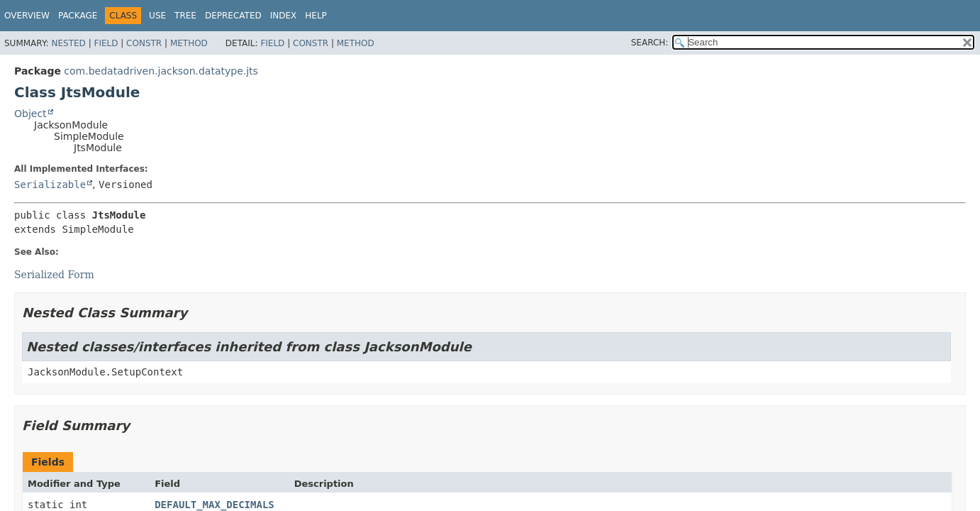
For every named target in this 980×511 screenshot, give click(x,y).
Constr (144, 43)
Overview (27, 16)
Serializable (50, 185)
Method (189, 43)
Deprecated (233, 16)
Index (284, 16)
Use (157, 16)
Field (106, 43)
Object (30, 114)
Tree (185, 16)
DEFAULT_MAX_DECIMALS (215, 505)
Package (78, 16)
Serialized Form (54, 275)
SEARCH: (650, 43)
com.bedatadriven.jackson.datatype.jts (161, 71)
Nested (68, 43)
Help (316, 16)
